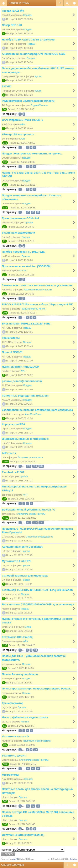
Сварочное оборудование (39, 537)
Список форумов (13, 865)
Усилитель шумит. (14, 756)
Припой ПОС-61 (12, 352)
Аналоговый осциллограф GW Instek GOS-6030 (34, 54)
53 (28, 769)
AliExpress (9, 453)
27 (33, 806)
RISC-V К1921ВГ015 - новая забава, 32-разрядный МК (37, 304)
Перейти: (6, 850)
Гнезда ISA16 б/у (13, 11)
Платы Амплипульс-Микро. (20, 674)
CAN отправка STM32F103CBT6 (23, 120)
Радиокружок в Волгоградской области (28, 101)
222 (28, 523)
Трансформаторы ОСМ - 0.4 (20, 218)
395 (28, 466)
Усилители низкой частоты (38, 290)
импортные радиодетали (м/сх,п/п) (25, 396)
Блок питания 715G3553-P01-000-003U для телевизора (38, 604)
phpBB (16, 859)
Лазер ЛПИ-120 (12, 25)
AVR (23, 139)
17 (38, 212)
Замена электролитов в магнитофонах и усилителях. (38, 285)
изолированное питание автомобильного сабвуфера (37, 410)
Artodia (73, 859)
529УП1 (7, 86)
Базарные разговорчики (30, 457)
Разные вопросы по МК (33, 309)
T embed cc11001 (13, 472)
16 (33, 212)
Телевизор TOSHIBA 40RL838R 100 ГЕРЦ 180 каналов (37, 590)
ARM (23, 124)
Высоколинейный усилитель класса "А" (29, 510)
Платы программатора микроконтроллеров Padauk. (37, 689)
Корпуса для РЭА (14, 424)
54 (33, 769)
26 (28, 806)
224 (41, 523)
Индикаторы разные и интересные (25, 439)
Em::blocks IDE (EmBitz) (18, 637)
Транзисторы (11, 338)
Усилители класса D (15, 736)
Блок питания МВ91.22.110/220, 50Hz (26, 324)
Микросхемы (11, 775)
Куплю (38, 76)
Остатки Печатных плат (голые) (23, 835)
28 (38, 806)
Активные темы (19, 3)
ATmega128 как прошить (18, 134)
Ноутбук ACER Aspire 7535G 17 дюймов (28, 40)
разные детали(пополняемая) (22, 381)
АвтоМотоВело (33, 414)
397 (41, 466)
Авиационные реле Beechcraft (22, 547)
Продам (27, 15)
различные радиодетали (19, 233)
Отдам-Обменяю (40, 105)
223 (35, 523)
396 (35, 466)
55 (38, 769)
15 (28, 212)
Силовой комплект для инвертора (25, 576)
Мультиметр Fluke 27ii (17, 561)
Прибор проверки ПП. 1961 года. (24, 252)
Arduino (23, 271)
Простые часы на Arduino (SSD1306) (26, 266)
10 (35, 650)
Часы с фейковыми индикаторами (25, 717)
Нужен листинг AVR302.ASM (21, 367)
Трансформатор (13, 703)
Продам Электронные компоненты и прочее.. (32, 154)
